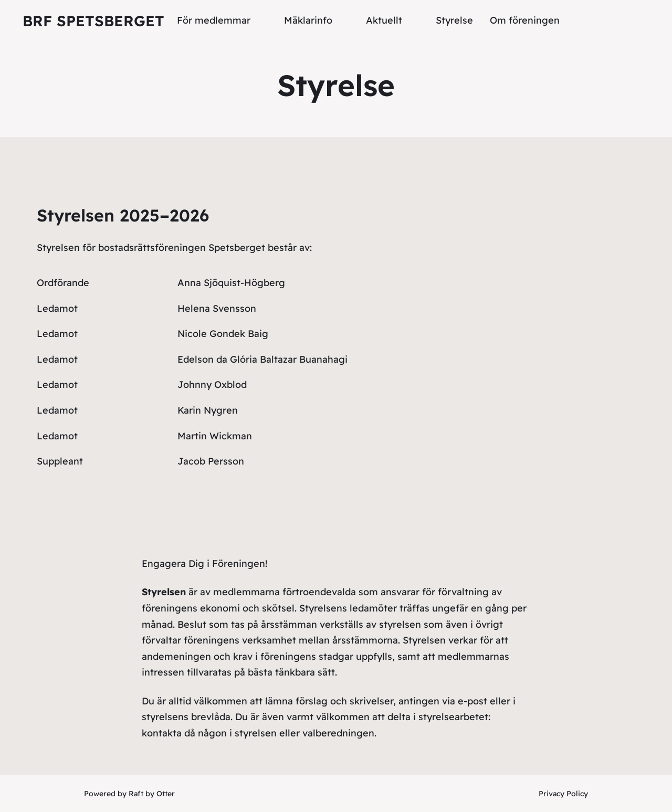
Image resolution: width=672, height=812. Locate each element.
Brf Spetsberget (93, 21)
